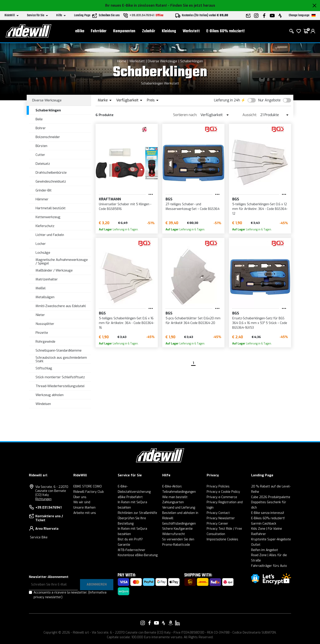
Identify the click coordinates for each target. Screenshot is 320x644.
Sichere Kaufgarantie (177, 529)
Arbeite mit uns (85, 513)
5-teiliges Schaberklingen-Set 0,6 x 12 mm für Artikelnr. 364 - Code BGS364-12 (260, 209)
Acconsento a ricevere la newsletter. (70, 595)
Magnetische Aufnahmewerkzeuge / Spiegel (62, 262)
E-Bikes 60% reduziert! (226, 31)
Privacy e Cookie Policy (223, 492)
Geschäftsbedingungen (179, 524)
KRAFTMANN (110, 199)
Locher (41, 244)
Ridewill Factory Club (89, 492)
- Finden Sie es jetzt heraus (191, 5)
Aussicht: (250, 115)
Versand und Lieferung (179, 508)
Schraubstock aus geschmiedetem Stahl (61, 359)
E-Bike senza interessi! (268, 513)
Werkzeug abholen (50, 395)
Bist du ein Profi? (130, 539)
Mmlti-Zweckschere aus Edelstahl (61, 306)
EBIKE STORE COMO (88, 486)
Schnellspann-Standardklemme (59, 350)
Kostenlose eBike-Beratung (138, 555)
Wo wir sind (82, 502)
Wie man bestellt (175, 497)
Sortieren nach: (185, 115)
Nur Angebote (269, 100)
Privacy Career (217, 524)
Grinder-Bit (44, 190)
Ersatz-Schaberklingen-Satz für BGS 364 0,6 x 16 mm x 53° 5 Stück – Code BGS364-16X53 (260, 323)
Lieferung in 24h (227, 100)
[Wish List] (299, 31)
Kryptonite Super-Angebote (271, 539)
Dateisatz (43, 164)
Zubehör (149, 31)
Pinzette (42, 333)
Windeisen (43, 404)
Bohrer (41, 128)
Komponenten (124, 31)
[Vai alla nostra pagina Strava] (164, 623)
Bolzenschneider (48, 137)
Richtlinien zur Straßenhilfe (137, 513)
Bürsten (41, 146)
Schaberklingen (192, 61)
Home (122, 61)
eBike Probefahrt (130, 497)
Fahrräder (99, 31)
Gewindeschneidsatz (51, 181)
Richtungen (43, 499)
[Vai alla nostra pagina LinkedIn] (177, 623)
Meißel (41, 288)
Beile (39, 119)
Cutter (40, 155)
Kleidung (169, 31)
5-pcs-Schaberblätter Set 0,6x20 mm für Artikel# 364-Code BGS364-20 (193, 321)
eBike (80, 31)
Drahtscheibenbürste (51, 173)
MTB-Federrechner (132, 550)
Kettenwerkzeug (48, 217)
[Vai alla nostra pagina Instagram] (143, 623)
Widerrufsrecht (174, 534)
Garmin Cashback (264, 524)
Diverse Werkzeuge (162, 61)
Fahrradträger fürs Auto (269, 566)
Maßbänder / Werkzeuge (54, 270)
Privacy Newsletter (221, 518)
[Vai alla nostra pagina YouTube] (156, 623)
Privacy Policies (218, 486)
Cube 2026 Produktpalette (271, 497)
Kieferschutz (45, 226)
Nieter (40, 315)
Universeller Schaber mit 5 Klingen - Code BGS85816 (125, 207)
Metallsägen (45, 297)
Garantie (124, 545)
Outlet (256, 545)
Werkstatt (191, 31)
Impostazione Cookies (222, 539)
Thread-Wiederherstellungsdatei (60, 386)
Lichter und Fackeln (50, 235)
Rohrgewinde (45, 342)
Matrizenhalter (47, 279)
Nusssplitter (45, 324)
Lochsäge (43, 253)
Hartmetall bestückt (51, 208)
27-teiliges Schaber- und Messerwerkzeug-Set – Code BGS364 (193, 207)
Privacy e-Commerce (222, 497)
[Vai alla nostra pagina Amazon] (170, 623)
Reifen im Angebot (265, 550)
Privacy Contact (218, 513)
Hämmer (42, 199)
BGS (169, 199)
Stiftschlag (44, 368)
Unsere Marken (84, 508)
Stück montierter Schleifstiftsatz (60, 377)
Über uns (80, 497)
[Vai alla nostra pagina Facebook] (150, 623)
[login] (313, 31)
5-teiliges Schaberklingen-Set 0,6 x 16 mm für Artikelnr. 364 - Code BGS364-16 (127, 323)
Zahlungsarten (173, 502)
